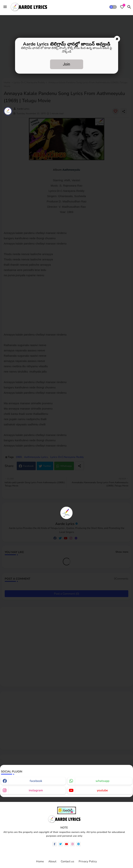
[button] (113, 7)
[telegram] (79, 844)
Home (40, 861)
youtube (102, 790)
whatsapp (102, 781)
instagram (36, 790)
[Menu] (5, 7)
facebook (36, 781)
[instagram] (73, 844)
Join (66, 64)
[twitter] (60, 844)
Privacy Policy (88, 861)
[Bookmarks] (122, 7)
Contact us (67, 861)
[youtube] (66, 844)
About (52, 861)
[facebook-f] (54, 844)
